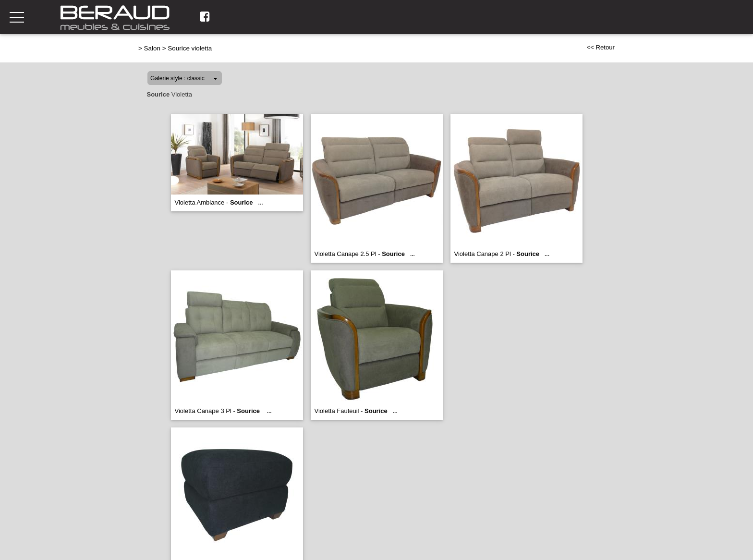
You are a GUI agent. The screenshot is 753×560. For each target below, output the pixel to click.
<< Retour (601, 47)
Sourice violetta (190, 48)
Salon (152, 48)
